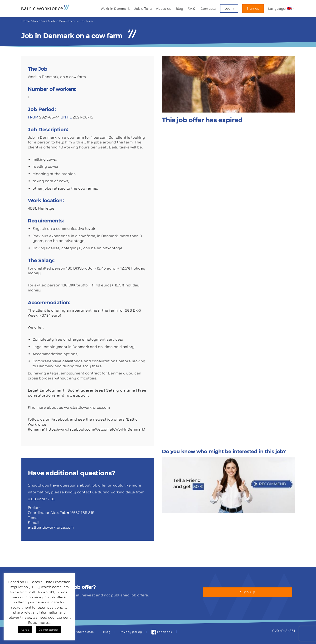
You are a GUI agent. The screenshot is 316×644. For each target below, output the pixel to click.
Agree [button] (25, 629)
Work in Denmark (115, 8)
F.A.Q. (192, 8)
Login (229, 8)
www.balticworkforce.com (88, 407)
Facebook (162, 632)
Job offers (143, 8)
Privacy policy (131, 632)
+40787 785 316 (81, 512)
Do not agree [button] (48, 629)
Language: (281, 8)
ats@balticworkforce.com (51, 527)
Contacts (208, 8)
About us (164, 8)
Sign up (253, 8)
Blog (180, 8)
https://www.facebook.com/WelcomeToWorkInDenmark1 (96, 429)
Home (26, 21)
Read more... (39, 622)
